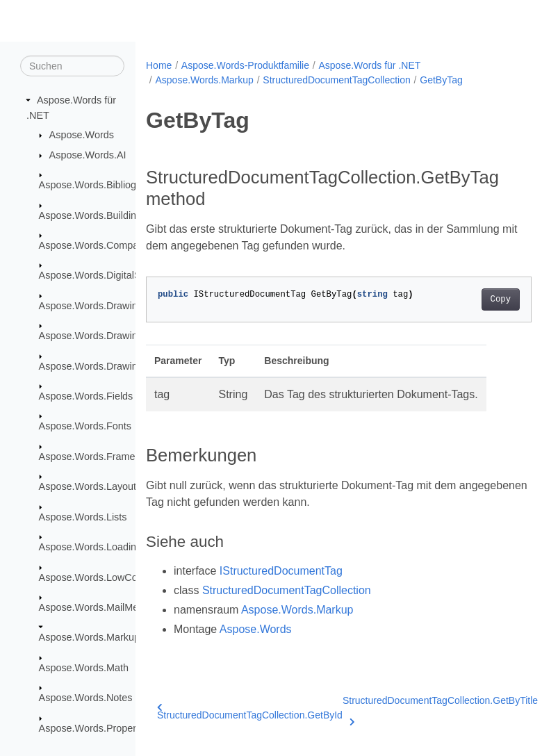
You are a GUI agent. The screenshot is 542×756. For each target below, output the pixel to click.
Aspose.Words (82, 135)
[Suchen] (72, 66)
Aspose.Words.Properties (96, 728)
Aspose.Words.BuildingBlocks (105, 215)
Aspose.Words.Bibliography (100, 185)
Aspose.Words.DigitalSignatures (110, 275)
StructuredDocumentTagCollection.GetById (250, 712)
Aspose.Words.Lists (83, 517)
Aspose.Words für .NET (369, 65)
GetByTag (441, 80)
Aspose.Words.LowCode (94, 577)
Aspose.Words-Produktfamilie (245, 65)
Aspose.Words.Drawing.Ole (100, 365)
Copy (473, 299)
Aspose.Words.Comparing (97, 245)
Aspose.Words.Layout (88, 486)
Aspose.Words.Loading (91, 547)
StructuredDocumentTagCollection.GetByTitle (440, 709)
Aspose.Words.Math (84, 668)
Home (159, 65)
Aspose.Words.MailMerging (100, 607)
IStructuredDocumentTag (281, 571)
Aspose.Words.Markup (89, 637)
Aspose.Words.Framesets (96, 457)
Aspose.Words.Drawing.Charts (107, 336)
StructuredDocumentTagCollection (336, 80)
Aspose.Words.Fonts (85, 426)
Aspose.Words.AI (88, 155)
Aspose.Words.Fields (86, 396)
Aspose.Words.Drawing (91, 306)
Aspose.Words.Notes (86, 698)
